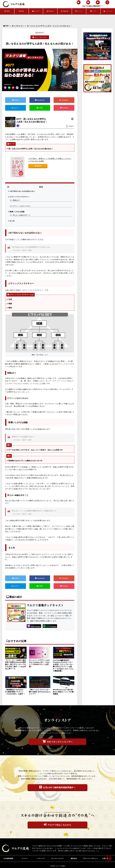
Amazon (38, 166)
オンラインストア (57, 858)
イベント (79, 11)
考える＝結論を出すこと (20, 215)
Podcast (50, 11)
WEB (7, 11)
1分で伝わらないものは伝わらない (22, 191)
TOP (6, 26)
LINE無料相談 (8, 858)
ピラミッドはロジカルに (20, 206)
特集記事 (65, 11)
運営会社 (74, 858)
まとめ (12, 221)
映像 (21, 11)
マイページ (108, 11)
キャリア (36, 11)
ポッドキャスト (18, 26)
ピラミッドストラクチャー (19, 197)
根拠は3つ (15, 200)
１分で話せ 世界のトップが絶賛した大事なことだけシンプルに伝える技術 (50, 160)
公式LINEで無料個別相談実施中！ (57, 787)
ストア (93, 11)
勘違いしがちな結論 (16, 212)
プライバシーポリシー (90, 858)
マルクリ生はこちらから (57, 825)
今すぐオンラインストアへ (57, 742)
